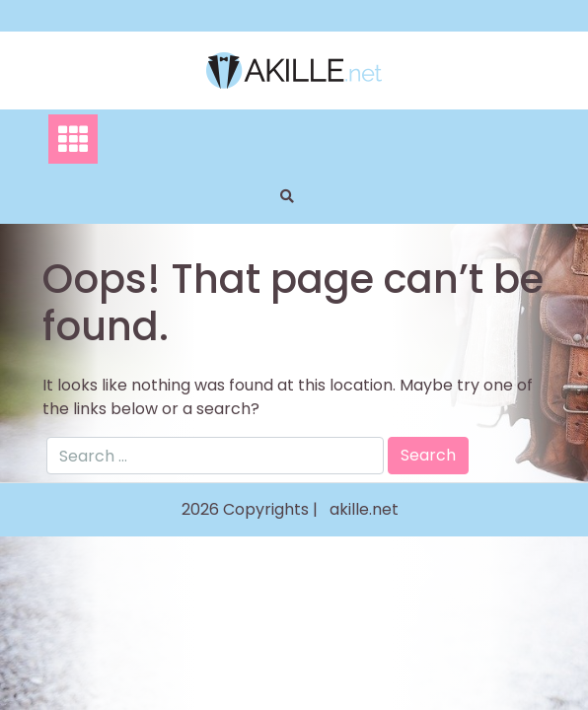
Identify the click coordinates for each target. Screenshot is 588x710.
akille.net (364, 509)
